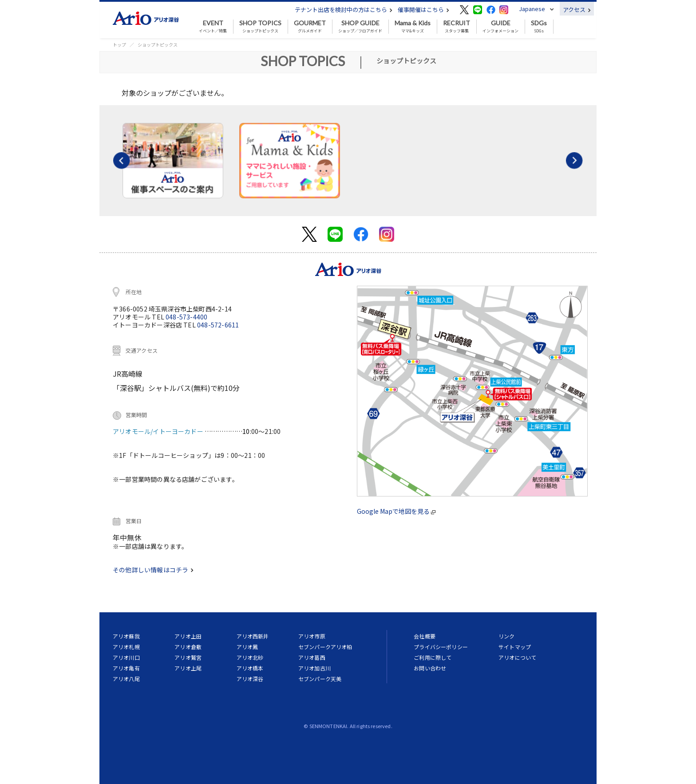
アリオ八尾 (126, 679)
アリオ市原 (312, 636)
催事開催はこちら (423, 10)
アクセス (577, 10)
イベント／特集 (213, 27)
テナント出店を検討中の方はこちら (344, 10)
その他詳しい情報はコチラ (153, 570)
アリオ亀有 (126, 668)
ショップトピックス (260, 27)
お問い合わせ (430, 668)
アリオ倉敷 (188, 647)
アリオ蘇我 (126, 636)
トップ (119, 45)
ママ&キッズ (413, 27)
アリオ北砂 (250, 657)
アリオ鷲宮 (188, 657)
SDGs (539, 27)
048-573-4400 (186, 317)
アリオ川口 (126, 657)
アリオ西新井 (253, 636)
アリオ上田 (188, 636)
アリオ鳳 (247, 647)
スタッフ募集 (457, 27)
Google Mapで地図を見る (396, 511)
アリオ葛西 (312, 657)
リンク (506, 636)
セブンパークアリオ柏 (325, 647)
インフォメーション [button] (500, 27)
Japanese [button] (532, 9)
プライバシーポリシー (441, 647)
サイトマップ (515, 647)
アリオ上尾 (188, 668)
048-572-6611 (218, 325)
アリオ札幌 (126, 647)
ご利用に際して (433, 657)
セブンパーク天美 (320, 679)
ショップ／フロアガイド (360, 27)
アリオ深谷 (250, 679)
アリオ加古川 (314, 668)
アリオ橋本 (250, 668)
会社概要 (425, 636)
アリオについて (517, 657)
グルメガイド (310, 27)
